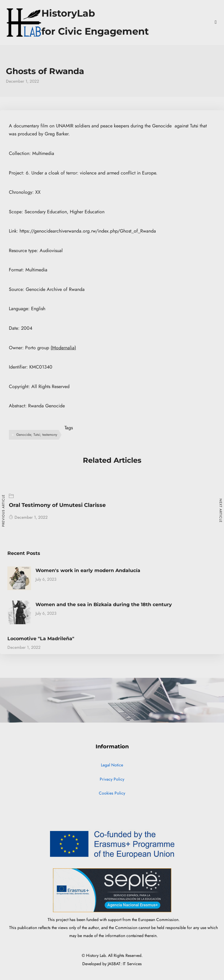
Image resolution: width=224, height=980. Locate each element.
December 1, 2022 (28, 517)
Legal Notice (112, 765)
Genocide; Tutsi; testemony (37, 435)
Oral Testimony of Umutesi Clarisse (57, 505)
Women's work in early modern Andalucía (88, 570)
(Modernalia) (63, 348)
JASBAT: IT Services (125, 964)
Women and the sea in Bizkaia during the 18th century (104, 605)
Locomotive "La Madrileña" (41, 639)
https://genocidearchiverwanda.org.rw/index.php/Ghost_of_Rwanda (88, 231)
